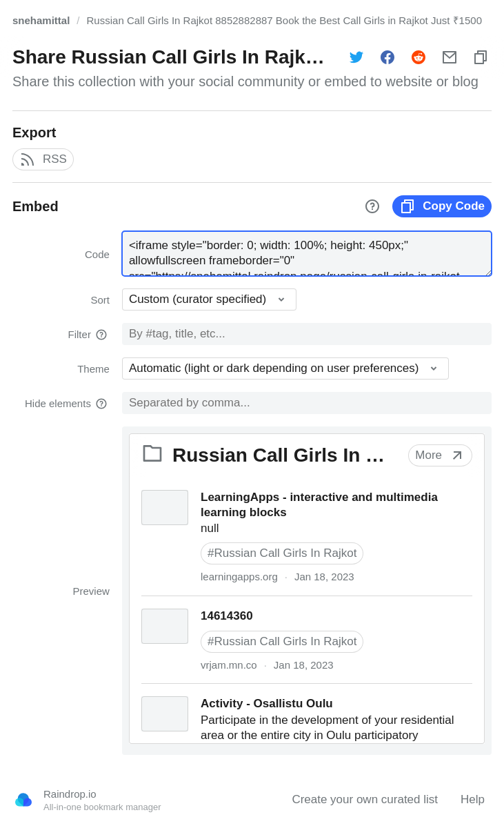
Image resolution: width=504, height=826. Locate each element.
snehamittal (41, 20)
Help (473, 799)
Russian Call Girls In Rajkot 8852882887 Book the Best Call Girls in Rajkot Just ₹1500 (284, 20)
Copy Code (442, 206)
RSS (43, 159)
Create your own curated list (365, 799)
